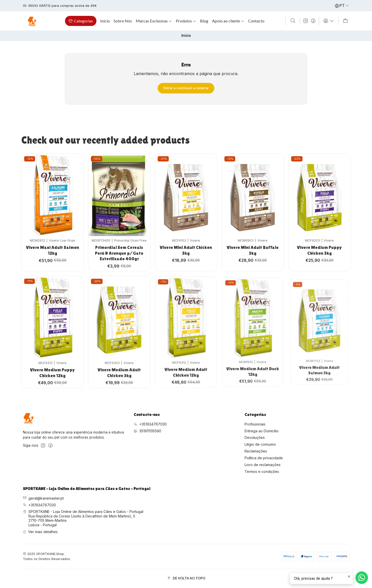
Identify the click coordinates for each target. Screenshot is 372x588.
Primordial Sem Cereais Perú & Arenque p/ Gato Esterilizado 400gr (119, 246)
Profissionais (255, 424)
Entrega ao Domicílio (262, 431)
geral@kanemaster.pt (43, 498)
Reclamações (256, 451)
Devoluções (255, 437)
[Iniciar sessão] (329, 21)
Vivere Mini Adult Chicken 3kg (186, 240)
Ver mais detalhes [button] (40, 532)
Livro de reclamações (263, 465)
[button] (81, 21)
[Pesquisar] (293, 21)
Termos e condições (262, 471)
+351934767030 (150, 424)
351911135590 (147, 431)
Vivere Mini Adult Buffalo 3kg (253, 236)
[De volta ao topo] (186, 579)
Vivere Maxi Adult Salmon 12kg (53, 247)
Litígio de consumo (260, 444)
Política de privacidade (264, 458)
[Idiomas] (342, 6)
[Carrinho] (345, 21)
